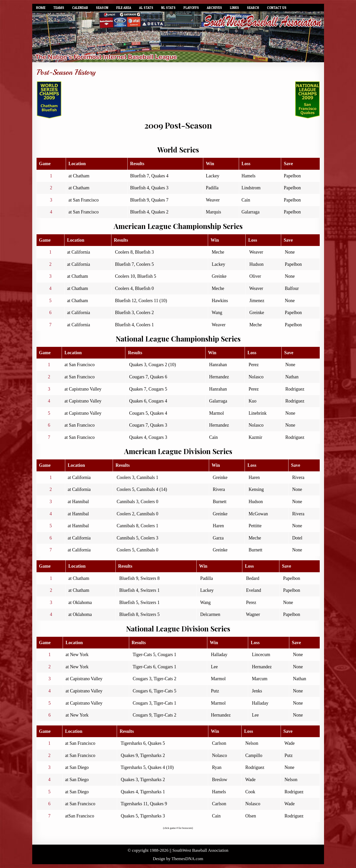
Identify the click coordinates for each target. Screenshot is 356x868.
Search (253, 8)
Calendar (80, 8)
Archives (214, 8)
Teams (59, 8)
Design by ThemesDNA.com (178, 859)
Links (234, 8)
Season (102, 8)
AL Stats (146, 8)
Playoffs (191, 8)
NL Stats (168, 8)
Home (41, 8)
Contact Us (277, 8)
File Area (124, 8)
